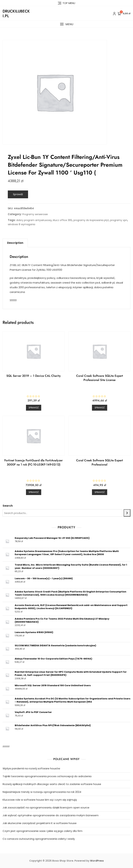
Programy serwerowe (35, 214)
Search (8, 506)
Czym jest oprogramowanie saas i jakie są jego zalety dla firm (43, 831)
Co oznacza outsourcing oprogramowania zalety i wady (39, 839)
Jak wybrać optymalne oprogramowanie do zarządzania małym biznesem (51, 815)
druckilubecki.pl (16, 13)
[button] (66, 24)
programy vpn (119, 220)
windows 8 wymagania (21, 224)
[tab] (15, 243)
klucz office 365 (63, 220)
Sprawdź (18, 194)
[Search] (127, 513)
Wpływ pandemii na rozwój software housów (31, 768)
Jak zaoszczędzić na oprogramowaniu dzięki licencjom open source (46, 807)
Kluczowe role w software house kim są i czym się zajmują (40, 800)
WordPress (97, 861)
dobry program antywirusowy (34, 220)
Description (15, 243)
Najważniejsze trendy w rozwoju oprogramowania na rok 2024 (42, 792)
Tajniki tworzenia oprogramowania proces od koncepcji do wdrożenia (47, 776)
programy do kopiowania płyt (91, 220)
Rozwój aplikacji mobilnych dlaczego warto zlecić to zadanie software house (52, 784)
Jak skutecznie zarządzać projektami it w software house (40, 823)
